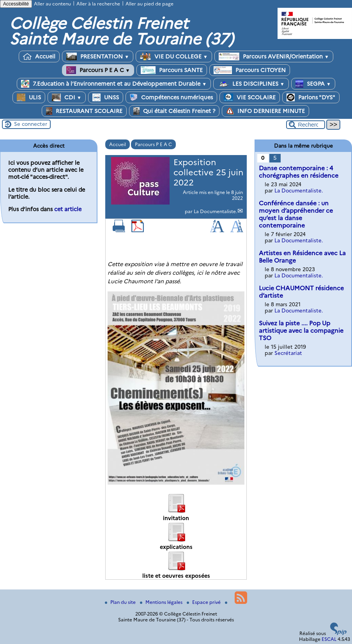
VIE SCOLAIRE (250, 97)
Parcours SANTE (172, 70)
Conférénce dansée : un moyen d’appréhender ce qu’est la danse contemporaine (296, 214)
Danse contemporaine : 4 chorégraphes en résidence (299, 172)
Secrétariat (288, 353)
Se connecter (31, 124)
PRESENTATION (98, 56)
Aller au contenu (52, 4)
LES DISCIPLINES (251, 84)
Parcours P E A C (98, 70)
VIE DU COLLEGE (174, 56)
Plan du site (121, 602)
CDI (67, 97)
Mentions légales (162, 602)
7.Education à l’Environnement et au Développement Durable (114, 84)
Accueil (39, 56)
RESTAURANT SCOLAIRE (84, 111)
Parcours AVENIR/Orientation (274, 56)
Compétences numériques (171, 97)
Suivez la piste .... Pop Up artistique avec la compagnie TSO (301, 331)
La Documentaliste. (215, 211)
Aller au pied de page (149, 4)
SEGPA (313, 84)
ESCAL (329, 639)
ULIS (29, 97)
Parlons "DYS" (311, 97)
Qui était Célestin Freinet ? (174, 111)
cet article (68, 209)
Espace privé (204, 602)
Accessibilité (16, 4)
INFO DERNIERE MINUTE (265, 111)
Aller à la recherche (98, 4)
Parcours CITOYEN (250, 70)
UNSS (106, 97)
